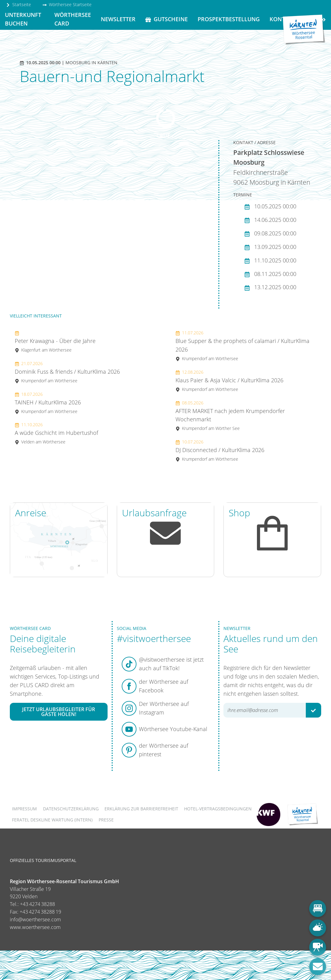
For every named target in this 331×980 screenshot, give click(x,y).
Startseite (18, 4)
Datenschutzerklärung (71, 809)
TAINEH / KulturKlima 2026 (48, 403)
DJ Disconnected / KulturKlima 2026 (220, 450)
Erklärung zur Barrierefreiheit (141, 809)
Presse (106, 820)
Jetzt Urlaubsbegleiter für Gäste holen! (59, 712)
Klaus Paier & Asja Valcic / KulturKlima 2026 (229, 381)
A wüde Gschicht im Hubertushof (56, 433)
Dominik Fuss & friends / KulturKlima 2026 (67, 372)
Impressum (24, 809)
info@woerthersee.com (35, 919)
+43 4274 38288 (37, 904)
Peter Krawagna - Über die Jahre (55, 341)
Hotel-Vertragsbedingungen (218, 809)
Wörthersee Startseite (67, 4)
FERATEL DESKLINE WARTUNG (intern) (52, 820)
